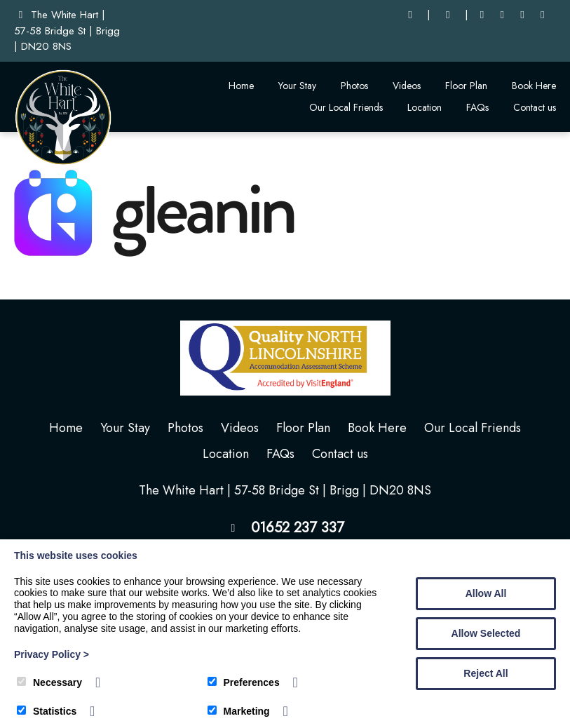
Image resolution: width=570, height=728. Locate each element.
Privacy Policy (52, 654)
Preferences (244, 682)
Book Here (534, 86)
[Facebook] (482, 15)
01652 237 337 (298, 528)
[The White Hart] (63, 163)
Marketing (239, 711)
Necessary (49, 682)
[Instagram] (542, 15)
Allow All (486, 593)
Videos (407, 86)
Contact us (535, 107)
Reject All (486, 673)
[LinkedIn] (502, 15)
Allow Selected (486, 633)
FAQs (477, 107)
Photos (354, 86)
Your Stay (297, 86)
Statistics (47, 711)
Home (241, 86)
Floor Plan (466, 86)
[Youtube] (523, 15)
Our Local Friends (346, 107)
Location (425, 107)
